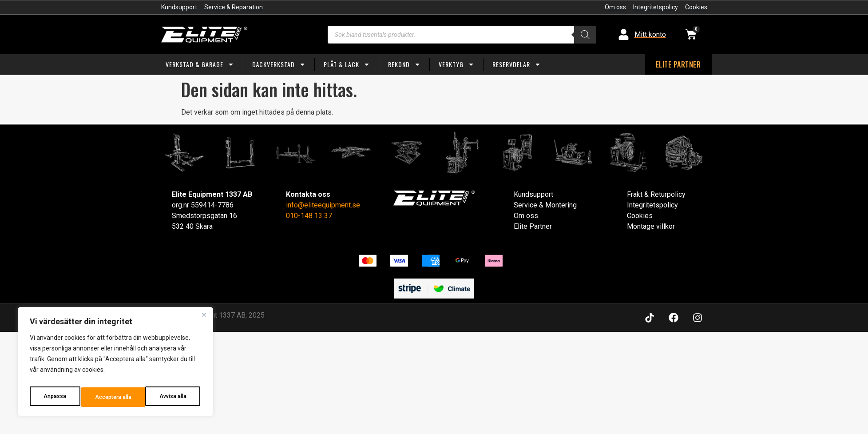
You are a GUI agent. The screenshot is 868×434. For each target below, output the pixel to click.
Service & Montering (545, 205)
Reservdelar (517, 64)
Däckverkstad (279, 64)
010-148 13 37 (309, 216)
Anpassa (54, 397)
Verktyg (456, 64)
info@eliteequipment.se (323, 205)
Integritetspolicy (652, 205)
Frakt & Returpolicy (656, 194)
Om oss (526, 216)
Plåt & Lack (347, 64)
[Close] (204, 320)
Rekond (404, 64)
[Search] (585, 35)
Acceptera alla (169, 397)
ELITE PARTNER (678, 64)
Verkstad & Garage (200, 64)
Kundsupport (533, 194)
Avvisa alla (107, 397)
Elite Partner (533, 226)
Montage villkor (651, 226)
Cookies (640, 216)
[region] (115, 364)
